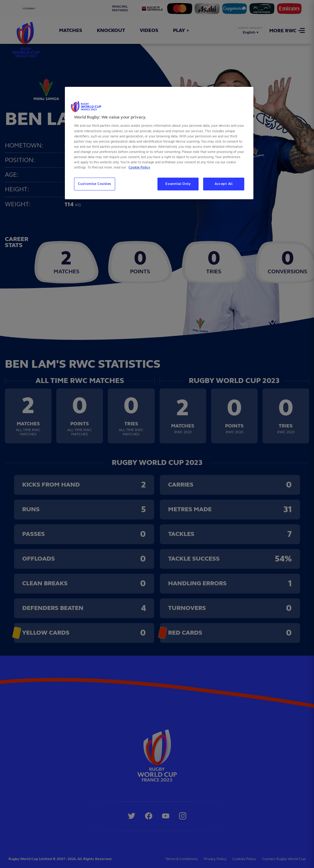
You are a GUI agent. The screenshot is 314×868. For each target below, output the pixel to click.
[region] (159, 143)
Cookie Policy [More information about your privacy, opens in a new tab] (139, 167)
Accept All (224, 184)
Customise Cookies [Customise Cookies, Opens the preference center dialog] (95, 184)
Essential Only (178, 184)
